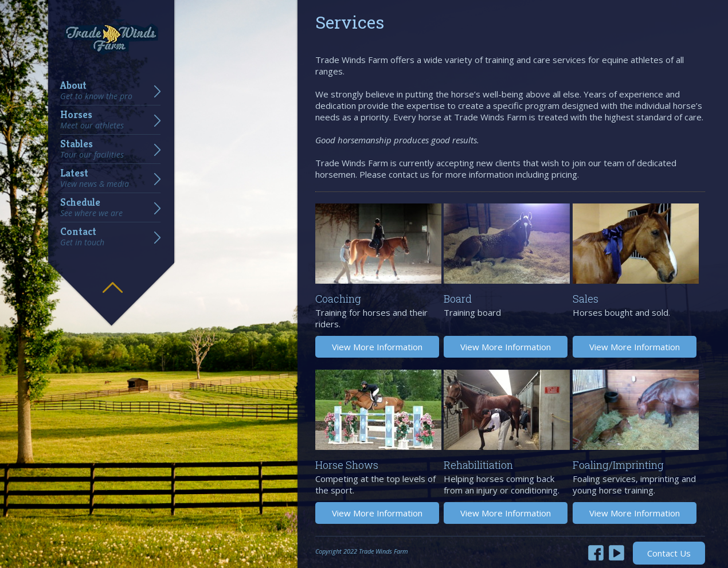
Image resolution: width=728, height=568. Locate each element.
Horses (92, 120)
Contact (82, 237)
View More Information (377, 347)
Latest (95, 178)
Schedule (91, 207)
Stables (92, 149)
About (96, 91)
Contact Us (669, 553)
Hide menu (112, 279)
